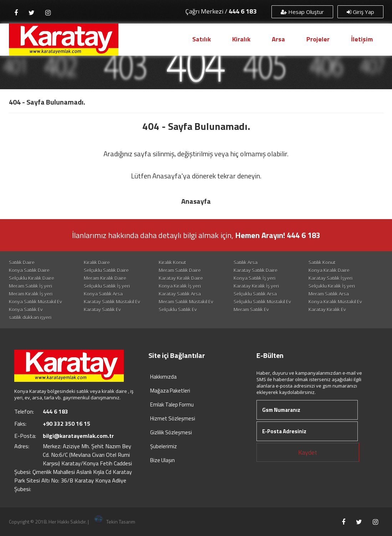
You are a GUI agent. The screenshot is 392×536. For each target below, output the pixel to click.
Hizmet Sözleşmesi (173, 418)
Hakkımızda (163, 377)
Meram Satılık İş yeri (30, 286)
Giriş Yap (360, 12)
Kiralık (241, 39)
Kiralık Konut (172, 262)
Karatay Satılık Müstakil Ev (112, 302)
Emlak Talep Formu (172, 404)
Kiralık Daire (97, 262)
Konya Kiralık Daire (329, 270)
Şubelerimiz (164, 446)
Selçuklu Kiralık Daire (32, 278)
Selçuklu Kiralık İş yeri (332, 286)
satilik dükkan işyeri (30, 317)
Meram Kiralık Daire (105, 278)
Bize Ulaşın (162, 460)
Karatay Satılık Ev (102, 309)
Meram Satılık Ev (251, 309)
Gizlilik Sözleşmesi (171, 432)
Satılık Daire (22, 262)
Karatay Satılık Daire (256, 270)
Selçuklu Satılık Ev (178, 309)
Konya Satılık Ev (26, 309)
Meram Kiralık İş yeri (31, 294)
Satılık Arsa (246, 262)
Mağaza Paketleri (170, 391)
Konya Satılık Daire (29, 270)
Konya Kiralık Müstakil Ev (335, 302)
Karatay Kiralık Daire (181, 278)
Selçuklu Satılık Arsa (255, 294)
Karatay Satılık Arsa (180, 294)
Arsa (278, 39)
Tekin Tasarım (115, 522)
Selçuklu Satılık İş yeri (107, 286)
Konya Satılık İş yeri (254, 278)
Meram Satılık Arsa (329, 294)
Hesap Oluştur (302, 12)
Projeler (318, 39)
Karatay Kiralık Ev (327, 309)
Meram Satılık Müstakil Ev (186, 302)
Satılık (202, 39)
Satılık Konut (322, 262)
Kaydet (308, 452)
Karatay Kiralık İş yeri (256, 286)
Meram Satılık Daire (180, 270)
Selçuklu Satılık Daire (106, 270)
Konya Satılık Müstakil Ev (35, 302)
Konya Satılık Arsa (103, 294)
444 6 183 (243, 11)
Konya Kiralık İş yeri (180, 286)
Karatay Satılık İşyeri (330, 278)
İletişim (362, 39)
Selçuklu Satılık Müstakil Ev (262, 302)
